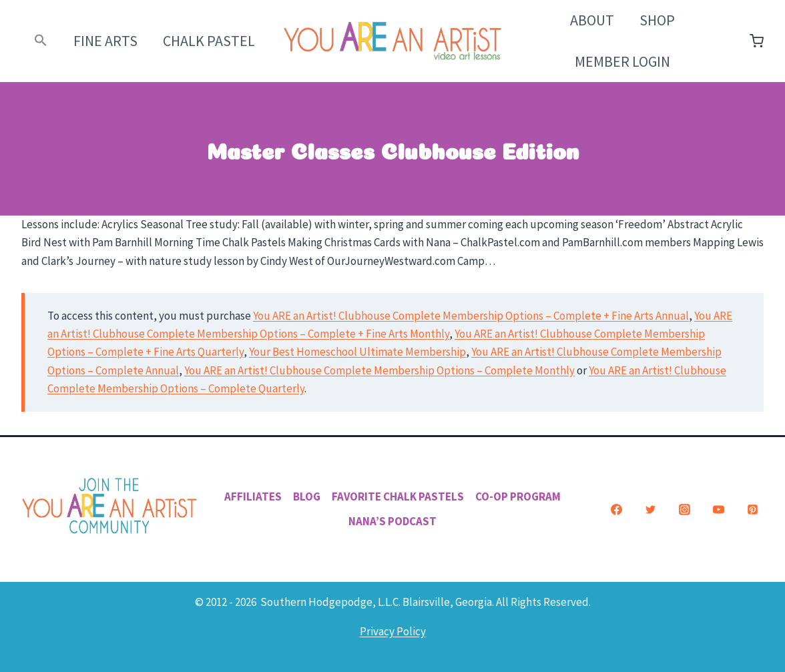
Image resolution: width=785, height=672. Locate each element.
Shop (657, 20)
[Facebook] (616, 509)
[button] (41, 41)
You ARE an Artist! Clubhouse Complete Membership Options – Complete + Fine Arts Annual (471, 316)
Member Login (622, 61)
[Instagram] (684, 509)
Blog (307, 496)
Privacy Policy (393, 631)
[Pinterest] (752, 509)
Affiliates (253, 496)
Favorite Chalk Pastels (398, 496)
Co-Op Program (518, 496)
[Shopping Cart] (757, 41)
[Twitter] (650, 509)
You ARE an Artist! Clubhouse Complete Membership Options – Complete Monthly (379, 370)
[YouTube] (718, 509)
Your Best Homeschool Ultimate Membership (357, 352)
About (592, 20)
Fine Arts (105, 41)
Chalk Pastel (209, 41)
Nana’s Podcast (392, 521)
